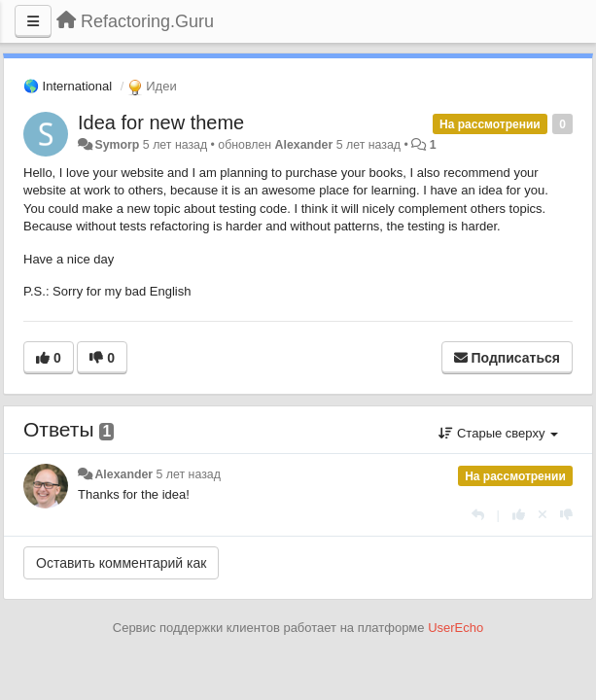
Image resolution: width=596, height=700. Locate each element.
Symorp (117, 145)
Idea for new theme (161, 122)
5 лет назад (189, 474)
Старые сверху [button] (498, 433)
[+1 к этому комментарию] (519, 515)
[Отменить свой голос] (543, 515)
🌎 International (68, 86)
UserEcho (456, 628)
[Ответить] (478, 515)
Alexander (304, 145)
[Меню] (33, 21)
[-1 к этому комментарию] (566, 515)
